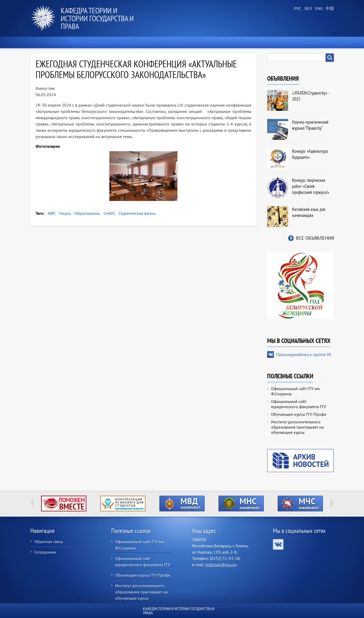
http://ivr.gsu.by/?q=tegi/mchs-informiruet (300, 504)
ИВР (51, 213)
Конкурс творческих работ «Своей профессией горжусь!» (311, 186)
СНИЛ (109, 213)
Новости (75, 42)
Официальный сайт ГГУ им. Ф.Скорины (296, 391)
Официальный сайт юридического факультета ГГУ (299, 404)
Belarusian (308, 9)
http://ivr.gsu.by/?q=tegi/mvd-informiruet (182, 504)
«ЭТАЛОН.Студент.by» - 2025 (311, 96)
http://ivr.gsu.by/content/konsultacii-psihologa (123, 504)
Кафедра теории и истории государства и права (97, 18)
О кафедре (109, 42)
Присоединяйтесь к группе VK (304, 354)
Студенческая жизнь (137, 213)
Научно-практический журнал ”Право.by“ (310, 125)
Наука (65, 213)
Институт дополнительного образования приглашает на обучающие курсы (297, 427)
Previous (32, 503)
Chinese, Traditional (329, 9)
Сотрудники (45, 552)
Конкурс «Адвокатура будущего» (310, 154)
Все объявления (315, 238)
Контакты (319, 42)
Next (332, 503)
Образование (87, 213)
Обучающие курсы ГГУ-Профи (299, 414)
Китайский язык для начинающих (309, 212)
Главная (43, 42)
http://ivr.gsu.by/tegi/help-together (64, 504)
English (318, 9)
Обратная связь (49, 542)
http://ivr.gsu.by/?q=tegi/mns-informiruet (241, 504)
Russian (297, 9)
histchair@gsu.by (221, 565)
